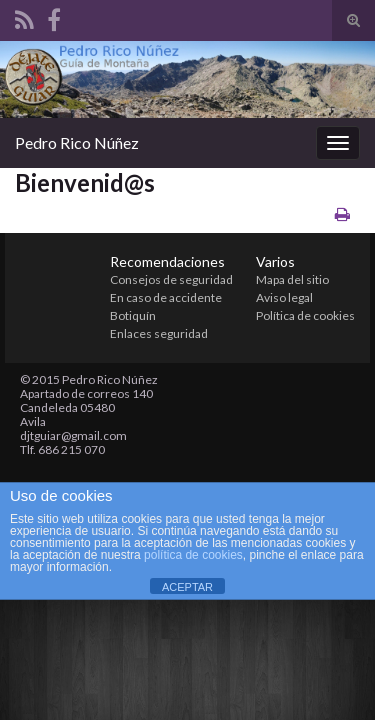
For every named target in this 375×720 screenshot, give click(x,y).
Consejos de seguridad (171, 279)
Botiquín (133, 315)
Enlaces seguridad (159, 333)
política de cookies (193, 555)
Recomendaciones (167, 261)
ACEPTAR (187, 587)
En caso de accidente (166, 297)
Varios (275, 261)
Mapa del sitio (292, 279)
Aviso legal (284, 297)
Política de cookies (305, 315)
